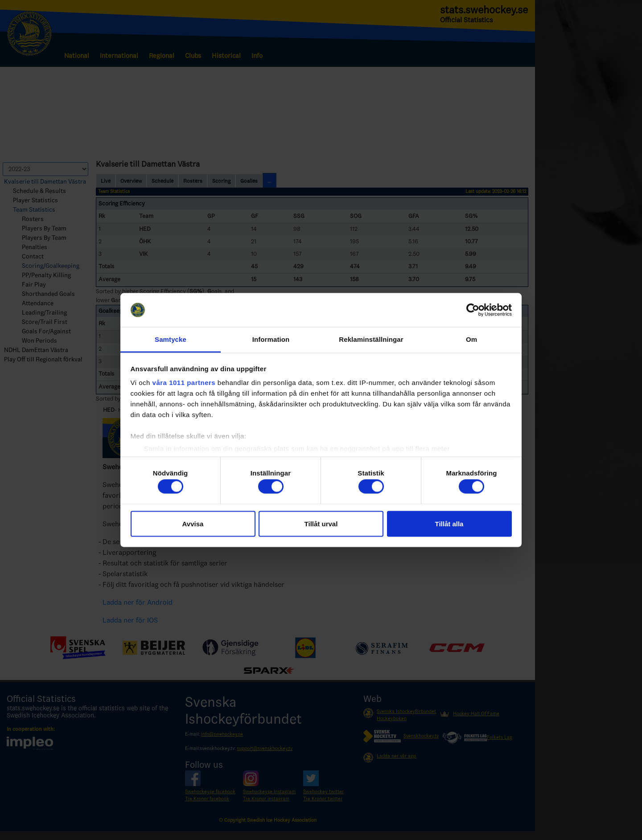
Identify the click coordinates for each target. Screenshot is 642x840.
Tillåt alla (449, 523)
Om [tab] (471, 339)
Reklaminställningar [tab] (371, 339)
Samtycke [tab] (171, 339)
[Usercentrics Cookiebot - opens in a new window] (473, 310)
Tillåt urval (321, 523)
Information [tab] (271, 339)
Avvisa (193, 523)
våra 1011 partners (184, 383)
